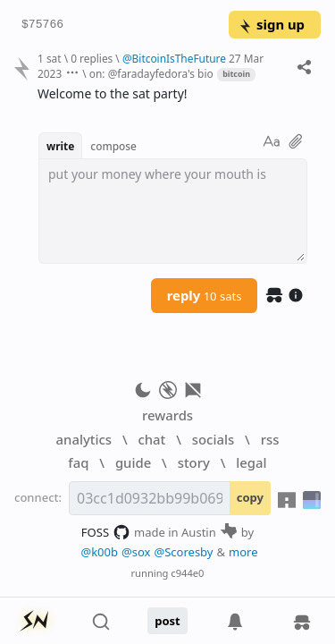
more (243, 552)
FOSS (106, 532)
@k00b (99, 552)
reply (205, 295)
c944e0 (187, 573)
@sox (136, 552)
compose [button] (113, 146)
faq (78, 462)
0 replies (92, 58)
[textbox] (173, 211)
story (194, 462)
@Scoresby (183, 552)
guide (133, 462)
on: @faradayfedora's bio (151, 73)
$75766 (42, 25)
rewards (167, 415)
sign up (271, 24)
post (167, 621)
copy (250, 497)
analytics (84, 439)
